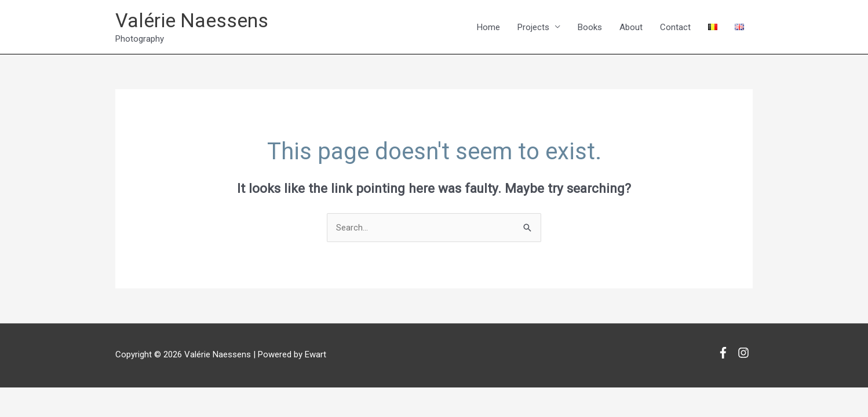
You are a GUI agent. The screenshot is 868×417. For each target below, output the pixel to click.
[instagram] (745, 354)
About (631, 27)
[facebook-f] (726, 354)
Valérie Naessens (196, 21)
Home (488, 27)
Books (590, 27)
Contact (675, 27)
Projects (533, 27)
